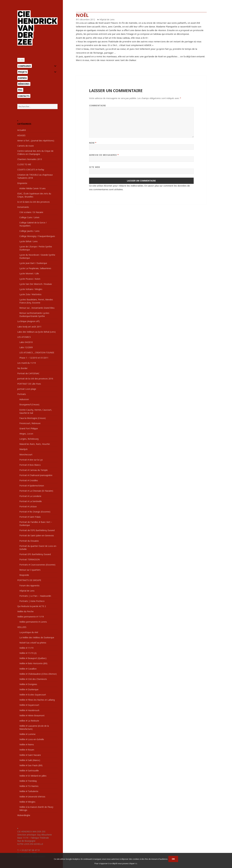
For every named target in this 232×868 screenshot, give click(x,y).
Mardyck (23, 449)
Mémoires (24, 84)
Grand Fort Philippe (29, 428)
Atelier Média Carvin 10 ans (32, 188)
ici (136, 863)
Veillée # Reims (27, 744)
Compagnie (24, 66)
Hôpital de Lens (27, 591)
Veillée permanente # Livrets (33, 622)
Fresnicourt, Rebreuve (30, 423)
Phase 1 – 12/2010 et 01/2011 (34, 358)
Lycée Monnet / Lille (29, 273)
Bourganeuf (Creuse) (29, 404)
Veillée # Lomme (27, 734)
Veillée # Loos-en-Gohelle (32, 739)
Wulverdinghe (24, 815)
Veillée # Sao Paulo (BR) (31, 765)
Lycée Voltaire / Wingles (31, 289)
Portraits (22, 394)
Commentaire (98, 105)
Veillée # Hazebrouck (29, 710)
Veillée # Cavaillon (28, 669)
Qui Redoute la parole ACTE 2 (32, 606)
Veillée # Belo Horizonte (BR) (33, 663)
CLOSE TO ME (24, 164)
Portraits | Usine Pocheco (32, 601)
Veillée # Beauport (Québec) (33, 658)
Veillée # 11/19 (26, 648)
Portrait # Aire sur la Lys (31, 460)
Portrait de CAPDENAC (28, 373)
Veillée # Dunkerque (29, 689)
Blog (21, 60)
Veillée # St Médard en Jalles (33, 776)
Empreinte (22, 183)
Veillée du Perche (25, 611)
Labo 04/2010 (26, 342)
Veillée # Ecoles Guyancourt (33, 695)
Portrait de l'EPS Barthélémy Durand (37, 530)
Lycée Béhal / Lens (28, 241)
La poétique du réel (29, 632)
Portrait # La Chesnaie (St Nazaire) (36, 491)
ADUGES (21, 135)
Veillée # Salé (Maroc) (30, 760)
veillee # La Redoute (29, 721)
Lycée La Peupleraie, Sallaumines (35, 268)
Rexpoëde (24, 575)
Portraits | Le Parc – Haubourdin (35, 596)
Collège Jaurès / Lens (29, 231)
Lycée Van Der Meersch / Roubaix (36, 284)
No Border (22, 368)
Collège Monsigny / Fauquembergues (37, 236)
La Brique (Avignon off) (28, 321)
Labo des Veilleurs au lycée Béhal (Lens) (36, 332)
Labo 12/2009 (26, 347)
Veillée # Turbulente (29, 791)
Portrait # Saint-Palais (30, 517)
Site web (94, 167)
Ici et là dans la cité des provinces (34, 202)
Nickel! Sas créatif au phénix (33, 643)
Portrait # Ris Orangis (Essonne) (35, 512)
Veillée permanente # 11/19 (31, 617)
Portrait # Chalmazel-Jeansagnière (36, 475)
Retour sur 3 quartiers (30, 570)
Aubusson (24, 399)
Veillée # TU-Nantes (29, 786)
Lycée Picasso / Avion (30, 279)
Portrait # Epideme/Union (32, 486)
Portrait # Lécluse (28, 506)
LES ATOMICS (24, 337)
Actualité (22, 130)
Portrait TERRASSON (30, 559)
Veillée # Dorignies (28, 684)
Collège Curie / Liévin (29, 217)
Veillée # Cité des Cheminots (33, 679)
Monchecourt (26, 455)
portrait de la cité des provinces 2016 (35, 379)
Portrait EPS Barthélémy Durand (35, 554)
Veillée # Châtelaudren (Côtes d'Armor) (38, 674)
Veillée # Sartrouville (29, 771)
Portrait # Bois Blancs (30, 465)
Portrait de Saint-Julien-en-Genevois (37, 535)
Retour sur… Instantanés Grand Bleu (37, 308)
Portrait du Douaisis (29, 541)
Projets (22, 72)
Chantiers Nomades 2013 (30, 159)
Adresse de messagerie (104, 155)
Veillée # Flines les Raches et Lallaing (37, 700)
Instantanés (23, 207)
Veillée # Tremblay (28, 781)
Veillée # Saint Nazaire (30, 755)
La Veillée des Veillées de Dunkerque (37, 637)
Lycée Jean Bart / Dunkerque (33, 263)
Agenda (22, 78)
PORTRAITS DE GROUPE (29, 580)
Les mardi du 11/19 (27, 363)
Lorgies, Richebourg (29, 439)
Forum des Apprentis (29, 586)
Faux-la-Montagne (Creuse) (33, 418)
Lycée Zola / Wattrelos (30, 294)
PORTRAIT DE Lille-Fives (29, 384)
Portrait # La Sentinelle (31, 501)
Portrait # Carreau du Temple (34, 470)
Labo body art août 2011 (29, 327)
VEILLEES (22, 627)
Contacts (24, 96)
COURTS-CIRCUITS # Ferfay (31, 170)
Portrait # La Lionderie (30, 496)
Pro (20, 90)
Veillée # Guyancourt (29, 705)
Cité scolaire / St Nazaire (31, 212)
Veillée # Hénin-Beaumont (32, 715)
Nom (93, 143)
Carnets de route (26, 146)
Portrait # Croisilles (29, 480)
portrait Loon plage (27, 389)
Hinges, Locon (26, 434)
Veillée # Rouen (27, 750)
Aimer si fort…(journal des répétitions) (36, 141)
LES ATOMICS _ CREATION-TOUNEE (37, 353)
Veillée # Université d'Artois (32, 797)
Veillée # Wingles (27, 802)
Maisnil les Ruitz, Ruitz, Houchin (35, 444)
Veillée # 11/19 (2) (28, 653)
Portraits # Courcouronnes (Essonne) (37, 565)
